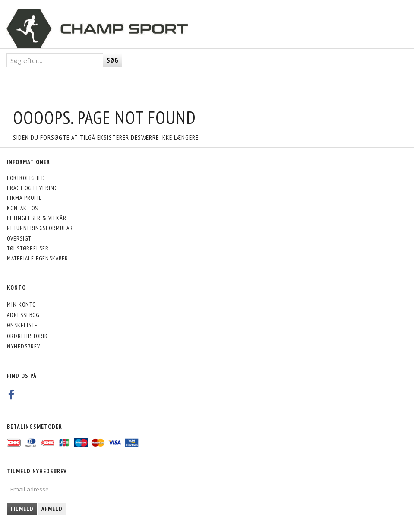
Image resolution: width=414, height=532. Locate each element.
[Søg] (112, 60)
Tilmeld (22, 509)
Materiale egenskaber (38, 258)
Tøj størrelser (28, 248)
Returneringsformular (40, 228)
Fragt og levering (32, 188)
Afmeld (52, 509)
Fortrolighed (26, 178)
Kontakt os (22, 208)
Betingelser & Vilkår (37, 218)
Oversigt (19, 238)
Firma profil (24, 198)
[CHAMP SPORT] (97, 29)
